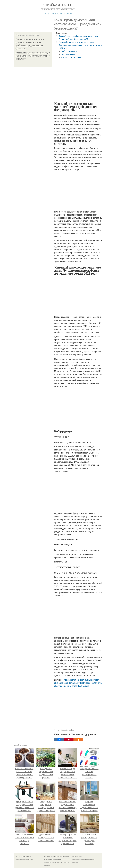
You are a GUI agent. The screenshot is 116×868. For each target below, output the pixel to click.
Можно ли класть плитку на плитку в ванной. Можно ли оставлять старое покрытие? (33, 56)
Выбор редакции (69, 51)
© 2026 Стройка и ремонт (24, 856)
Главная (45, 14)
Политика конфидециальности (53, 859)
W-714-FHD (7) (68, 54)
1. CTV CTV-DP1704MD (72, 57)
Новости (57, 14)
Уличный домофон (68, 730)
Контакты (47, 856)
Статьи (68, 14)
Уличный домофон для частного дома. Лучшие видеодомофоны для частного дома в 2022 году (80, 45)
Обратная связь (77, 856)
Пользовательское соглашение (60, 856)
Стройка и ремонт (58, 5)
